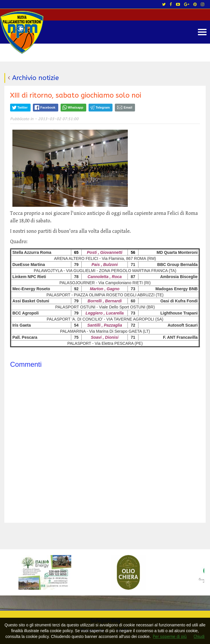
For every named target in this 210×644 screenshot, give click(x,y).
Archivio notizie (35, 78)
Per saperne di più (170, 637)
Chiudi (199, 637)
